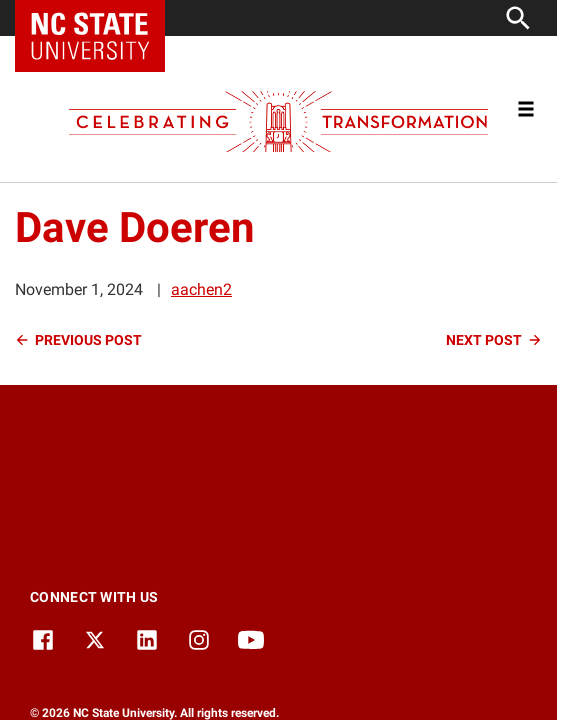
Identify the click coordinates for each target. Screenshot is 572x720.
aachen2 (201, 289)
